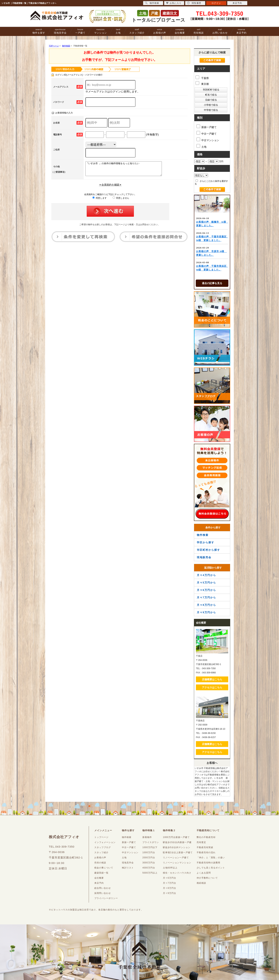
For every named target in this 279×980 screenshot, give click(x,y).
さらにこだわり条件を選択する (211, 182)
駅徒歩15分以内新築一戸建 (177, 842)
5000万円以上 (150, 873)
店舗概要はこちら (212, 679)
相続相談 (201, 883)
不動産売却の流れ (206, 852)
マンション (100, 31)
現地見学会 (60, 31)
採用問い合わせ (103, 893)
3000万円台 (149, 863)
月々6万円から (206, 590)
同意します (100, 201)
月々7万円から (206, 597)
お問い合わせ (220, 31)
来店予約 (241, 31)
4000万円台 (149, 868)
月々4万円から (206, 575)
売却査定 (201, 842)
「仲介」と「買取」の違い (211, 858)
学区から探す (206, 542)
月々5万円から (206, 583)
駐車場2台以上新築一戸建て (178, 852)
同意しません (121, 201)
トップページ (101, 837)
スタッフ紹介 (137, 31)
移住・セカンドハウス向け (177, 873)
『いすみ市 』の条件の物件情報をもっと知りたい (128, 170)
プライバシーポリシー (106, 898)
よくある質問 (204, 873)
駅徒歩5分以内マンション (177, 847)
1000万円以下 (150, 847)
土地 (118, 31)
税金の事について (104, 868)
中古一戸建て (207, 133)
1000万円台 (149, 852)
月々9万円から (206, 612)
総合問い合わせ (103, 888)
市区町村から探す (208, 550)
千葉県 (202, 77)
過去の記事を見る (212, 283)
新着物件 (147, 837)
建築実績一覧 (101, 873)
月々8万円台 (170, 888)
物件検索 (203, 535)
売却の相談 (100, 863)
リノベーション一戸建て (176, 858)
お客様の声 (160, 31)
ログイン (216, 3)
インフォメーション (105, 842)
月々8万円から (206, 605)
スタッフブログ (103, 847)
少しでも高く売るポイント (211, 868)
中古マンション (208, 140)
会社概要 (180, 31)
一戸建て (80, 31)
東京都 (202, 83)
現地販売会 (204, 557)
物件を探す (39, 31)
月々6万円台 (170, 878)
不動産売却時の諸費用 (208, 863)
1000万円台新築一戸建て (176, 837)
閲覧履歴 (194, 3)
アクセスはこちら (212, 687)
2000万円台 (149, 858)
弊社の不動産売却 (206, 837)
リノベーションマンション (177, 863)
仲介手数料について (207, 878)
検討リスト (128, 868)
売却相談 (199, 31)
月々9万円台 (170, 893)
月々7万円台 (170, 883)
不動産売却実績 (205, 847)
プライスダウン (151, 842)
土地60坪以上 (170, 868)
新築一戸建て (207, 127)
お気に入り (174, 3)
